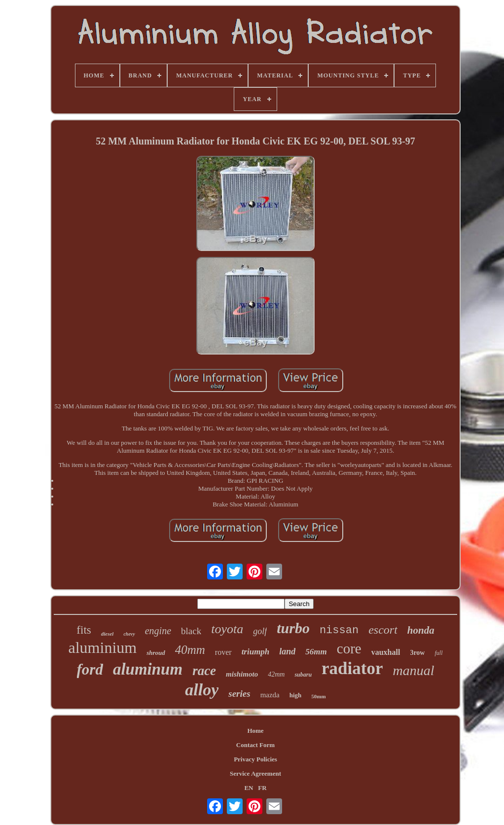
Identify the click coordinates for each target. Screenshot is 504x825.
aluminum (148, 669)
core (349, 648)
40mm (190, 650)
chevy (129, 634)
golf (260, 631)
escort (383, 630)
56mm (316, 652)
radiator (352, 668)
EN (249, 788)
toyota (227, 629)
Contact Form (255, 745)
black (191, 631)
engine (158, 631)
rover (223, 652)
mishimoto (242, 674)
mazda (270, 695)
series (239, 694)
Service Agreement (255, 773)
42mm (276, 674)
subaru (303, 675)
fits (84, 630)
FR (262, 788)
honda (421, 630)
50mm (318, 696)
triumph (256, 652)
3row (417, 653)
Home (255, 731)
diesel (108, 634)
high (296, 695)
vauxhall (386, 652)
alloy (202, 690)
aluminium (103, 647)
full (438, 653)
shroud (156, 653)
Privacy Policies (255, 759)
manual (413, 670)
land (287, 651)
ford (90, 669)
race (204, 671)
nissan (339, 630)
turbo (293, 628)
